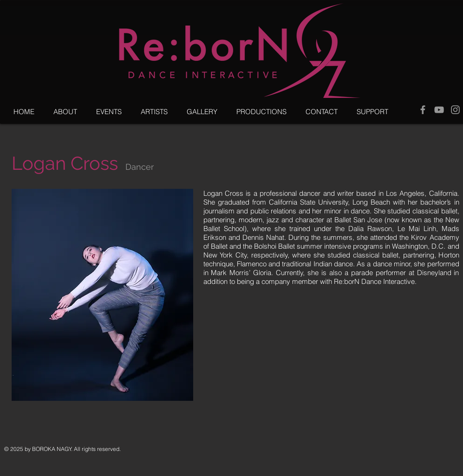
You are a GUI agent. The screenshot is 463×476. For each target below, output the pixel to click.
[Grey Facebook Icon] (423, 110)
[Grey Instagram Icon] (455, 110)
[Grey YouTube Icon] (439, 110)
